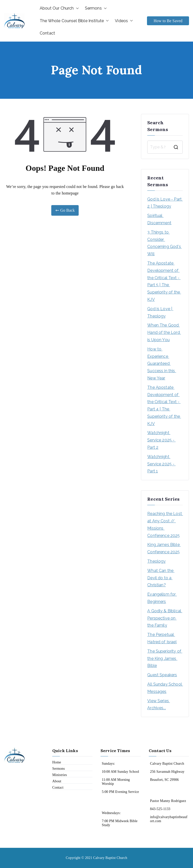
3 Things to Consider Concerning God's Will (164, 243)
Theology (156, 561)
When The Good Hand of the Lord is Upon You (164, 332)
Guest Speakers (162, 675)
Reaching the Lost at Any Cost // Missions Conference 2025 (165, 524)
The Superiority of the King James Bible (165, 658)
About (57, 781)
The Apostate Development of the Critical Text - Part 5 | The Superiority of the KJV (164, 281)
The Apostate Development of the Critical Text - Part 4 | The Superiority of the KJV (164, 406)
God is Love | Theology (160, 312)
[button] (76, 8)
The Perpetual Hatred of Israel (162, 638)
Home (57, 762)
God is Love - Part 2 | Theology (165, 203)
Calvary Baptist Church (110, 858)
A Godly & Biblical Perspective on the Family (165, 618)
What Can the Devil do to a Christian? (161, 578)
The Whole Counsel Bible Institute (74, 21)
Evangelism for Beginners (162, 598)
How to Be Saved (168, 21)
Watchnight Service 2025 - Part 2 (161, 440)
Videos (124, 21)
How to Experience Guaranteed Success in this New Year (162, 364)
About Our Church (59, 8)
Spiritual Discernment (159, 219)
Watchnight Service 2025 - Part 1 (161, 464)
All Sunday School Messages (165, 688)
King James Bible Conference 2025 (164, 548)
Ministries (60, 775)
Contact (47, 33)
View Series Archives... (159, 704)
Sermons (96, 8)
